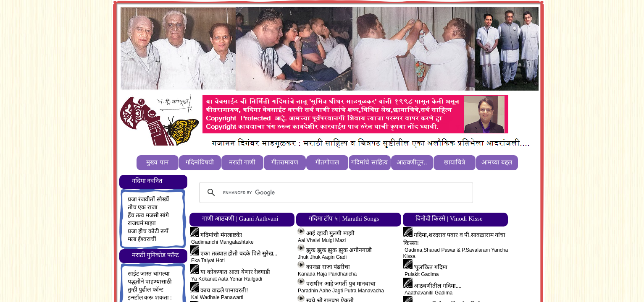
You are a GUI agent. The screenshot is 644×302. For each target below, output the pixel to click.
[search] (335, 193)
